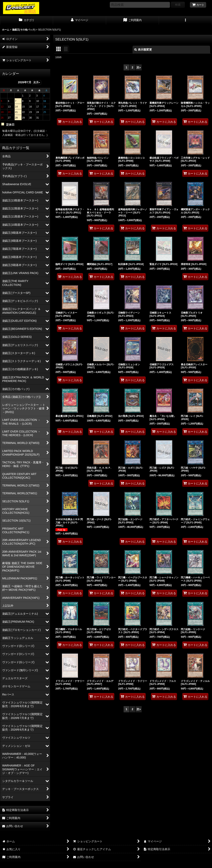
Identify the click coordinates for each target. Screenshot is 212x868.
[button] (185, 20)
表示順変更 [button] (143, 50)
